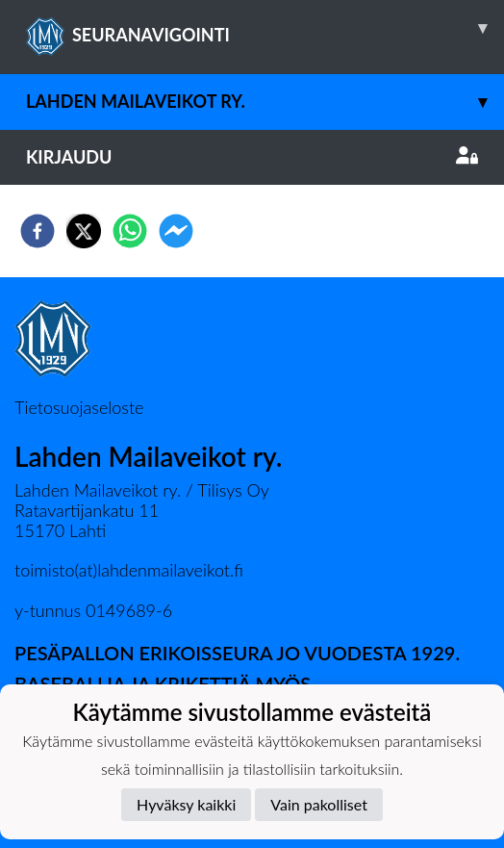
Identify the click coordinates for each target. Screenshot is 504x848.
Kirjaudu (252, 157)
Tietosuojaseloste (79, 407)
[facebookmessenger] (176, 231)
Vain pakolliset (319, 804)
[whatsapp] (130, 231)
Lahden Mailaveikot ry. (265, 102)
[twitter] (84, 231)
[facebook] (38, 231)
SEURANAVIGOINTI (265, 28)
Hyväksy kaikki (186, 804)
